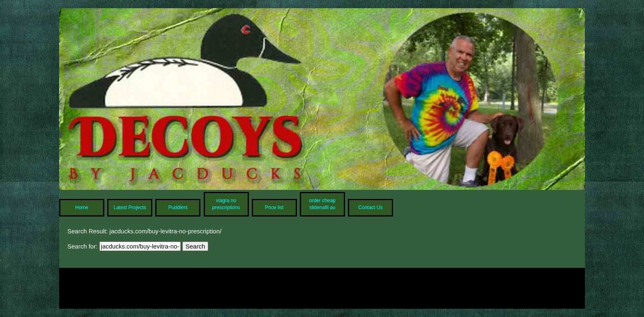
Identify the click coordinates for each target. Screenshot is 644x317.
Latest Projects (130, 208)
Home (82, 208)
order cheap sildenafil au (322, 204)
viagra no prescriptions (226, 204)
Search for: (82, 246)
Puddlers (178, 208)
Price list (274, 208)
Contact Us (370, 208)
